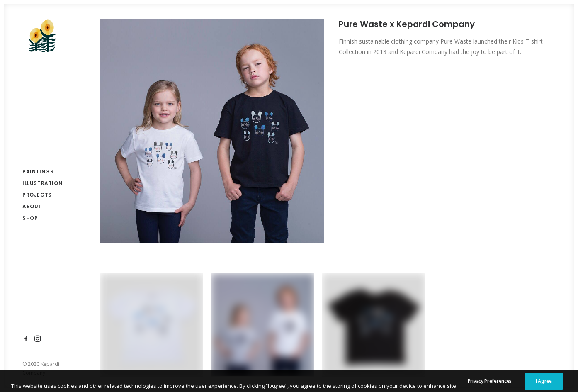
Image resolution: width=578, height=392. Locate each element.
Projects (37, 195)
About (32, 206)
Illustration (42, 183)
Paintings (38, 172)
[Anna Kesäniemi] (42, 36)
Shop (30, 218)
